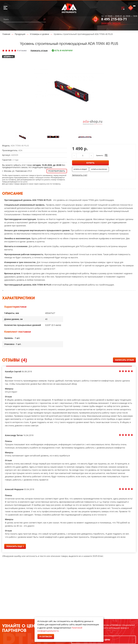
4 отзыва (22, 51)
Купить (90, 163)
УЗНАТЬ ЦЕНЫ (103, 640)
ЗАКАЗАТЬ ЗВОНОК (111, 23)
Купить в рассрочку (99, 169)
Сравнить (100, 155)
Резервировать (57, 171)
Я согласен (46, 636)
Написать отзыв (39, 51)
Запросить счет (80, 175)
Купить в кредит (80, 169)
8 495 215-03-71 (114, 19)
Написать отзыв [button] (124, 360)
